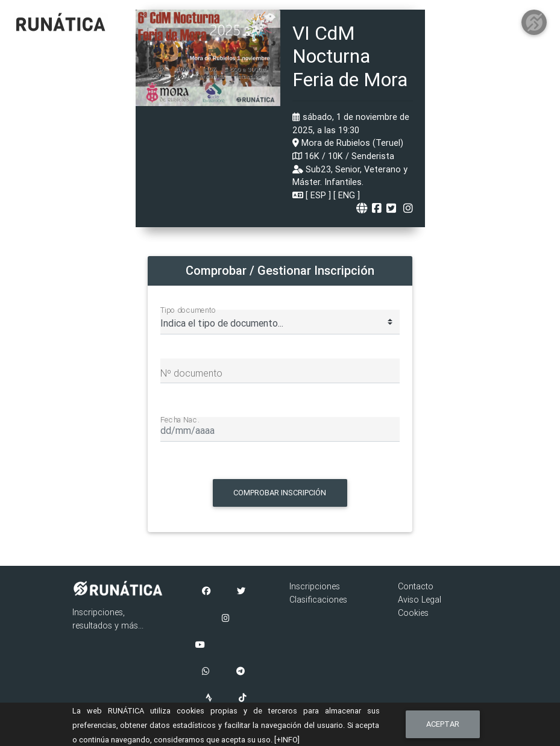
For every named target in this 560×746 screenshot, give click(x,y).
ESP (318, 195)
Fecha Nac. (180, 419)
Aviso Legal (420, 600)
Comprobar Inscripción (280, 493)
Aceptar (443, 724)
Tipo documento (188, 310)
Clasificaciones (318, 600)
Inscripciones (315, 586)
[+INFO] (287, 740)
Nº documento (191, 373)
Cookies (413, 613)
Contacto (416, 586)
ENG (347, 195)
